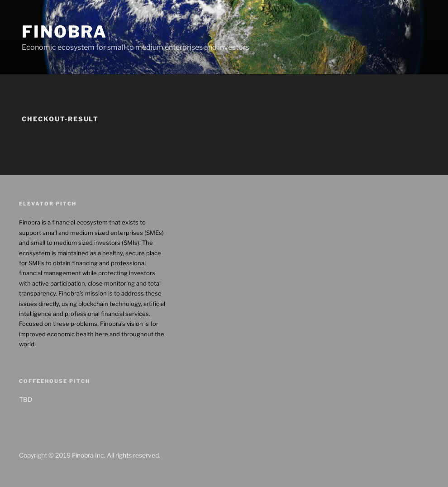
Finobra (64, 32)
